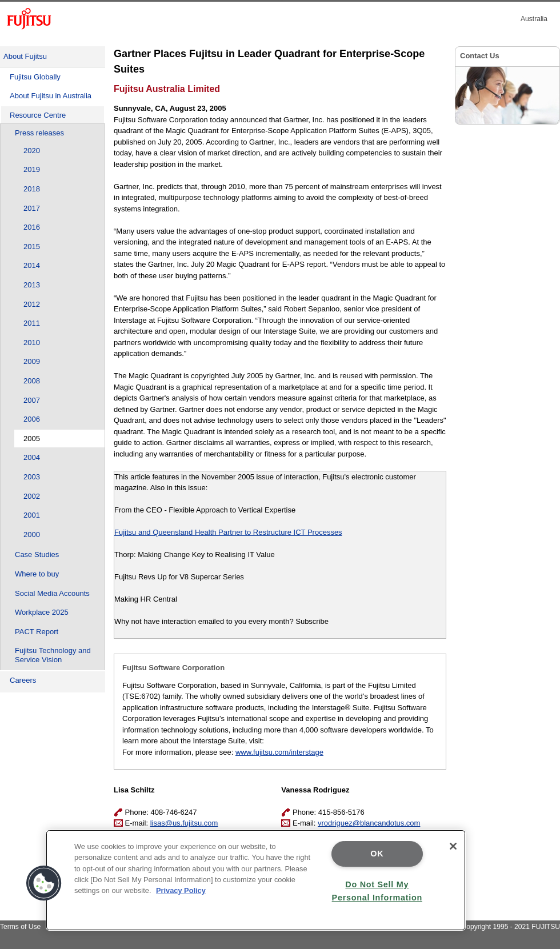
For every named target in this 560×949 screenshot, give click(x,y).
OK (377, 854)
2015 (32, 247)
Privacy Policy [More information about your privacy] (181, 890)
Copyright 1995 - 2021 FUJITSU (511, 927)
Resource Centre (38, 115)
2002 (32, 496)
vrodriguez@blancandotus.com (369, 823)
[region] (256, 880)
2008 (32, 381)
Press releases (39, 133)
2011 (32, 323)
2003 (32, 477)
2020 (32, 151)
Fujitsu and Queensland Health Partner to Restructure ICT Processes (228, 532)
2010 (32, 343)
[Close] (453, 846)
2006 (32, 419)
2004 (32, 457)
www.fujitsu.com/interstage (279, 752)
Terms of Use (20, 927)
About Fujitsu (25, 56)
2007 (32, 400)
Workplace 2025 (42, 612)
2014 (32, 265)
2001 (32, 515)
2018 (32, 189)
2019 (32, 169)
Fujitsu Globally (35, 77)
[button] (44, 883)
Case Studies (37, 554)
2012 (32, 304)
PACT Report (37, 632)
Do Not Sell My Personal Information (377, 891)
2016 (32, 227)
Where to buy (37, 574)
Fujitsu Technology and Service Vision (53, 655)
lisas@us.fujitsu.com (184, 823)
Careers (23, 680)
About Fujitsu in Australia (51, 96)
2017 (32, 208)
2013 (32, 285)
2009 (32, 361)
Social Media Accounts (52, 593)
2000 (32, 534)
